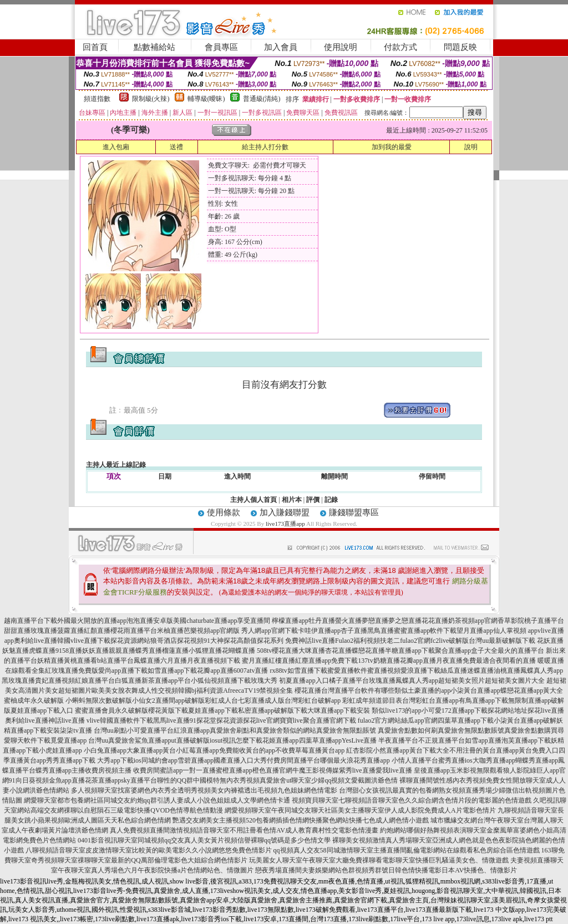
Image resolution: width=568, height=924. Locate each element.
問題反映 (460, 47)
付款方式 (400, 47)
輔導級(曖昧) (206, 99)
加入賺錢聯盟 (285, 512)
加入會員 (281, 47)
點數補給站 (154, 47)
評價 (313, 500)
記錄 (331, 500)
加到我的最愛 (392, 147)
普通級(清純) (262, 99)
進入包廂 (116, 147)
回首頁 (95, 47)
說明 (471, 147)
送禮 (176, 147)
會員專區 (221, 47)
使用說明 (341, 47)
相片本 (292, 500)
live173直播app (285, 524)
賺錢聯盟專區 (354, 512)
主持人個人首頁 (253, 500)
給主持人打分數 (265, 147)
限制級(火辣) (151, 99)
